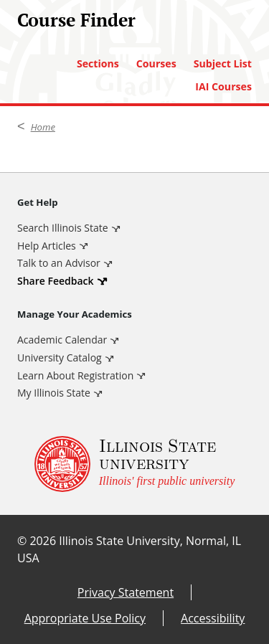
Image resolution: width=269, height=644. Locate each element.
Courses (156, 64)
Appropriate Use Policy (85, 618)
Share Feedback (56, 281)
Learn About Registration (75, 375)
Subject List (223, 64)
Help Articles (47, 246)
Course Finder (76, 20)
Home (43, 127)
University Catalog (60, 357)
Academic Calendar (62, 340)
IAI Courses (223, 87)
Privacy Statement (126, 592)
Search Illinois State (63, 228)
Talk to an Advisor (59, 263)
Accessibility (213, 618)
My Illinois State (54, 393)
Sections (98, 64)
